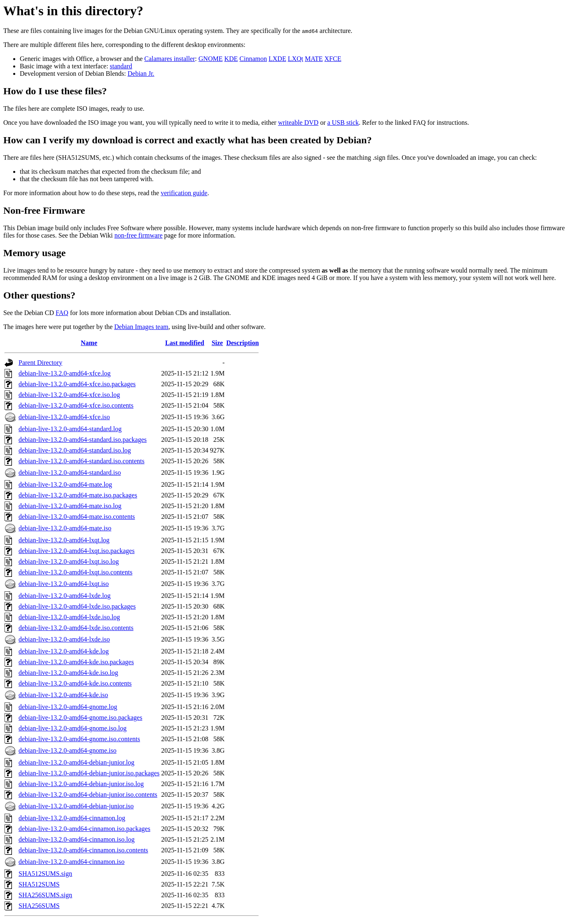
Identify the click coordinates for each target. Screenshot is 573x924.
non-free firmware (139, 235)
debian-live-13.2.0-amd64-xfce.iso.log (69, 395)
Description (242, 343)
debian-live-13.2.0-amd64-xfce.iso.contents (76, 405)
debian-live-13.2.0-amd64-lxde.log (65, 596)
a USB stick (343, 122)
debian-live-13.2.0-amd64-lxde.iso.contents (76, 628)
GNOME (211, 59)
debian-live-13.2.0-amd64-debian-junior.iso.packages (89, 773)
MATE (314, 59)
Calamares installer (170, 59)
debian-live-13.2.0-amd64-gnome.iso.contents (79, 739)
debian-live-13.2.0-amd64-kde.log (64, 651)
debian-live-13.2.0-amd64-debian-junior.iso (76, 806)
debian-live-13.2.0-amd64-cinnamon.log (72, 818)
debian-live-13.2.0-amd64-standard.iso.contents (82, 461)
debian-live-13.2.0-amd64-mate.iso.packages (78, 495)
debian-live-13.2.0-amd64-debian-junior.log (76, 762)
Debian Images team (141, 327)
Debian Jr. (141, 73)
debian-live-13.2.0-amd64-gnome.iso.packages (80, 717)
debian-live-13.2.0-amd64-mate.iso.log (70, 506)
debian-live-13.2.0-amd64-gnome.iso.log (73, 728)
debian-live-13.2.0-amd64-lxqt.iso (64, 584)
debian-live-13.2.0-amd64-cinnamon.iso (71, 862)
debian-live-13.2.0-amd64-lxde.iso (64, 639)
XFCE (333, 59)
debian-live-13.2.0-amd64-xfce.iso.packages (77, 384)
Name (89, 343)
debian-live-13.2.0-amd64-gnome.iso (68, 750)
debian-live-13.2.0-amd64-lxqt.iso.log (69, 561)
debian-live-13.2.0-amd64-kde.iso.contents (75, 683)
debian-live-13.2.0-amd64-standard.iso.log (75, 450)
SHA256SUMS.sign (45, 895)
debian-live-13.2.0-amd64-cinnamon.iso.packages (84, 829)
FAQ (62, 313)
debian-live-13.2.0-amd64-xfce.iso (64, 417)
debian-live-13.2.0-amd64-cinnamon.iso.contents (83, 850)
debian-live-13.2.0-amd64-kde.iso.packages (76, 662)
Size (218, 343)
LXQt (296, 59)
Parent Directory (40, 363)
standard (121, 66)
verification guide (184, 193)
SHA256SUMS (39, 906)
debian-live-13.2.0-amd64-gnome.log (68, 707)
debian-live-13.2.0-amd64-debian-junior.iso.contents (88, 794)
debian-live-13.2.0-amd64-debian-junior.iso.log (81, 784)
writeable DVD (298, 122)
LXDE (277, 59)
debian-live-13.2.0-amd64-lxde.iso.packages (77, 606)
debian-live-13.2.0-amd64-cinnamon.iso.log (77, 839)
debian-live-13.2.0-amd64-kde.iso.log (68, 673)
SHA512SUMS (39, 884)
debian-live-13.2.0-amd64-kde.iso (63, 695)
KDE (231, 59)
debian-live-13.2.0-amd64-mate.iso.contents (77, 517)
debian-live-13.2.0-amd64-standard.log (70, 429)
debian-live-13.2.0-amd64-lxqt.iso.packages (77, 551)
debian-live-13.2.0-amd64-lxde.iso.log (69, 617)
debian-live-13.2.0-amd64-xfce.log (64, 373)
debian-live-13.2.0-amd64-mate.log (65, 484)
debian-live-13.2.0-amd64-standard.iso (70, 472)
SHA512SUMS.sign (45, 874)
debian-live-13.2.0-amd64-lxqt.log (64, 540)
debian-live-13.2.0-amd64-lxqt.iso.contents (75, 572)
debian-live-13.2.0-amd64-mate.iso (65, 528)
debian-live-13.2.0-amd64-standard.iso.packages (83, 440)
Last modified (185, 343)
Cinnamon (253, 59)
